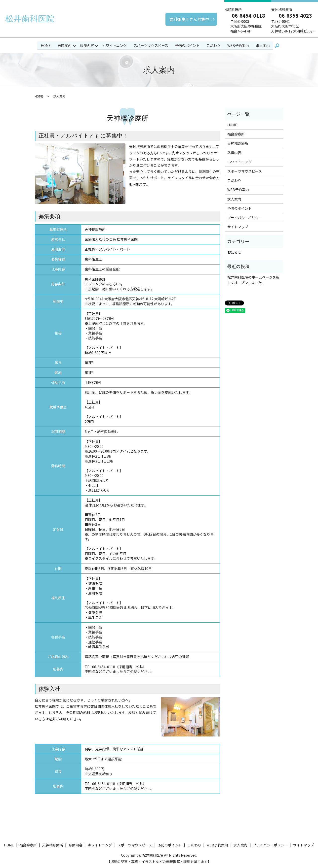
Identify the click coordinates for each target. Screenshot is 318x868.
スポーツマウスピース (151, 45)
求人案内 (263, 45)
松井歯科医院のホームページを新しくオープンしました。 (253, 279)
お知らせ (234, 252)
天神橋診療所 (238, 143)
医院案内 (64, 45)
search (277, 45)
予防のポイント (188, 45)
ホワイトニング (115, 45)
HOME (45, 45)
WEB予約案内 (238, 45)
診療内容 (87, 45)
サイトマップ (238, 227)
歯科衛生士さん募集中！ (191, 19)
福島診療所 (236, 134)
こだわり (214, 45)
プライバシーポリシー (245, 217)
